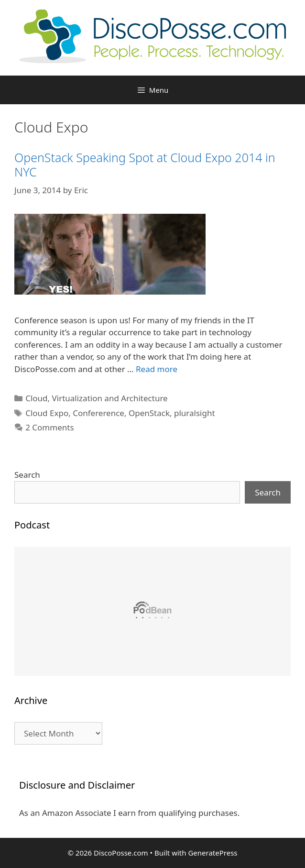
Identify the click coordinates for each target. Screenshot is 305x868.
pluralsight (195, 413)
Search (27, 475)
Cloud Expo (47, 413)
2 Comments (49, 427)
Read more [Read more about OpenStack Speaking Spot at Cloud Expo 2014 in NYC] (157, 369)
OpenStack (149, 413)
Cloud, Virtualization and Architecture (96, 398)
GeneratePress (212, 853)
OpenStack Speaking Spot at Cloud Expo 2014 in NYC (145, 165)
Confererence (98, 413)
